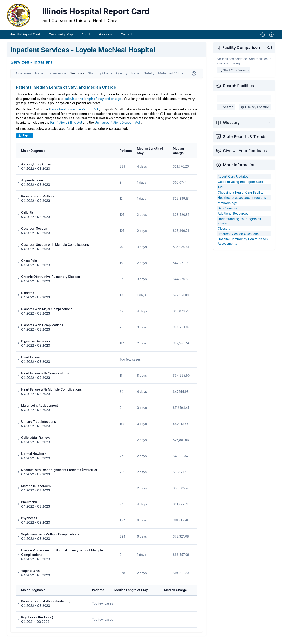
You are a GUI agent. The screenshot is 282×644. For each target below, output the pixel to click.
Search (226, 112)
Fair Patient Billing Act (67, 127)
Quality (122, 78)
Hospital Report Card (25, 39)
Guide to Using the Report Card (240, 187)
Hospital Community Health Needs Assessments (243, 246)
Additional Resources (233, 218)
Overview (24, 78)
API (220, 192)
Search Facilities (238, 90)
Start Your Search (234, 75)
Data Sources (227, 213)
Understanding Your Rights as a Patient (239, 226)
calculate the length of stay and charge (93, 103)
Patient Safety (143, 78)
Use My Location (255, 112)
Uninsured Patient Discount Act (118, 127)
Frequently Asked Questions (238, 239)
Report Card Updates (233, 181)
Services (77, 78)
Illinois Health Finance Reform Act (74, 114)
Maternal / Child (171, 78)
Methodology (227, 208)
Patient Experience (51, 78)
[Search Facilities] (244, 103)
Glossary (106, 39)
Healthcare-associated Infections (242, 202)
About (86, 39)
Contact (126, 39)
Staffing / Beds (100, 78)
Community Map (61, 39)
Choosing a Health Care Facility (241, 197)
